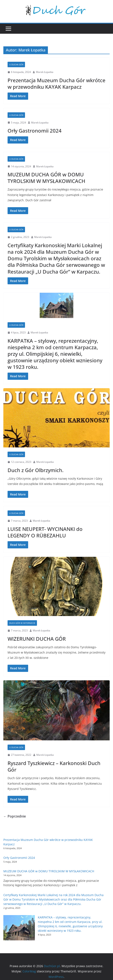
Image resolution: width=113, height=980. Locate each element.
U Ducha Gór (16, 64)
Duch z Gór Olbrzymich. (35, 470)
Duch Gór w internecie (22, 623)
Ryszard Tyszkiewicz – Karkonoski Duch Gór (54, 766)
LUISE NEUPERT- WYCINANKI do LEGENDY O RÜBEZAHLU (45, 532)
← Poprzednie (15, 816)
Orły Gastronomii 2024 (35, 131)
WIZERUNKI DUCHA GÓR (37, 639)
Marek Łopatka (45, 72)
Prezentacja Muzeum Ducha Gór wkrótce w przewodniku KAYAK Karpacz (56, 83)
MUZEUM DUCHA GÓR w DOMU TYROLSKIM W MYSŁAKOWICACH (46, 178)
